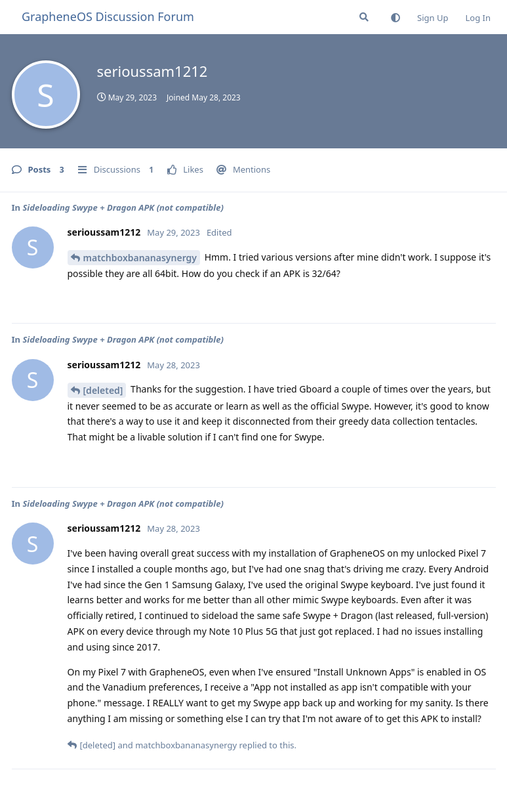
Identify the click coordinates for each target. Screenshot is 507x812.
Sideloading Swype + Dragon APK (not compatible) (123, 207)
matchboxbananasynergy (140, 258)
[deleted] (103, 390)
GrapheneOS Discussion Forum (108, 16)
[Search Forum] (364, 17)
